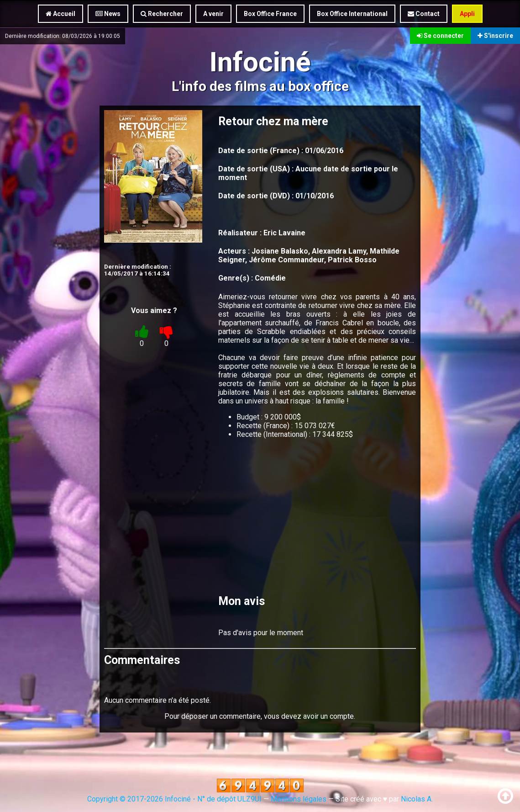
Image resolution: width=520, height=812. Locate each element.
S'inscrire (495, 36)
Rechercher (162, 14)
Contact (424, 14)
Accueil (60, 14)
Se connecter (440, 36)
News (108, 14)
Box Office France (270, 14)
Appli (467, 14)
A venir (213, 14)
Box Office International (352, 14)
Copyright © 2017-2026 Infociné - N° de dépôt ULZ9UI (174, 799)
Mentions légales (299, 799)
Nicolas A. (417, 799)
